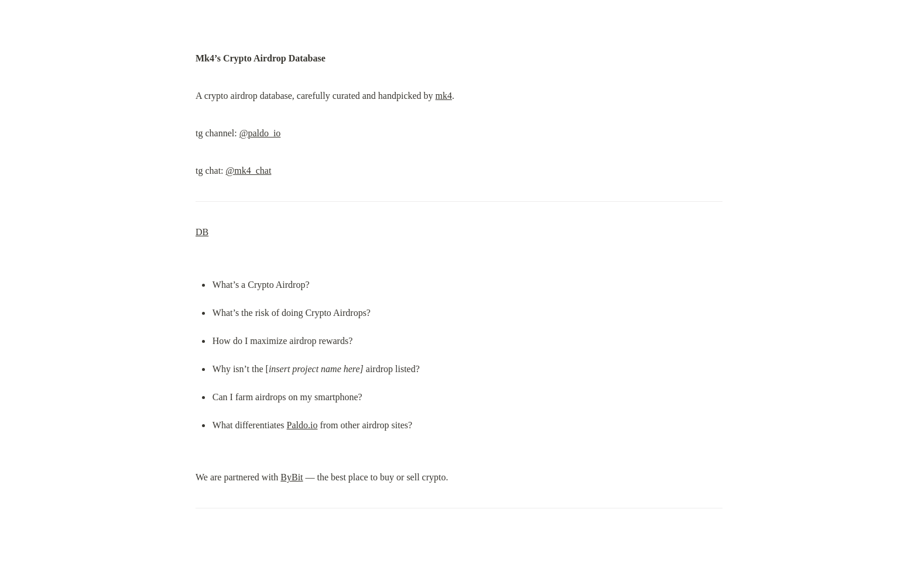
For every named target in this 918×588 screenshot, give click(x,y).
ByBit (292, 477)
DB (202, 232)
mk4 (444, 96)
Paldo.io (302, 425)
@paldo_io (260, 133)
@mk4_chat (249, 171)
